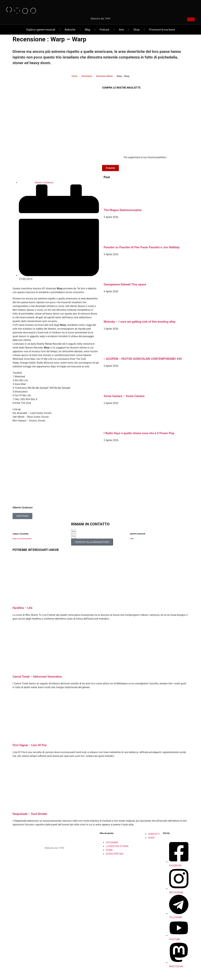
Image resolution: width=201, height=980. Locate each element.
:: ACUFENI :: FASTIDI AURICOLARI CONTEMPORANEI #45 (143, 359)
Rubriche (70, 30)
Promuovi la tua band (162, 30)
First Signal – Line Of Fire (30, 745)
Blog (88, 30)
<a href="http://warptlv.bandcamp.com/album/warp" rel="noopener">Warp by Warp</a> (56, 428)
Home (75, 76)
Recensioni (87, 76)
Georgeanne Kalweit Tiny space (125, 284)
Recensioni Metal (104, 76)
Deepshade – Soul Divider (30, 814)
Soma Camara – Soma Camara (124, 396)
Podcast (105, 30)
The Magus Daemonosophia (123, 210)
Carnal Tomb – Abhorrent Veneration (37, 677)
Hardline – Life (22, 608)
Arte (121, 30)
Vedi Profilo (22, 516)
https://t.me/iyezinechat (22, 539)
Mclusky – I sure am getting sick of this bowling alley (140, 322)
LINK (132, 539)
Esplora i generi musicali (41, 30)
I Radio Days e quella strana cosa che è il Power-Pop (139, 433)
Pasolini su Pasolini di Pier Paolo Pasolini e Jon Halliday (142, 247)
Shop (137, 30)
